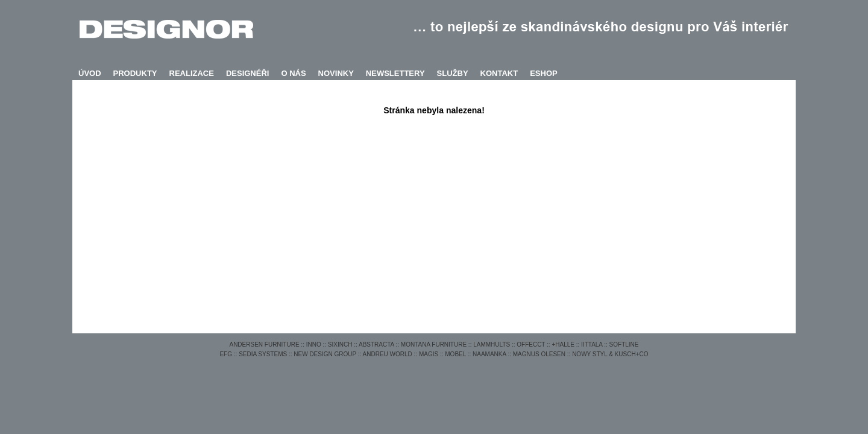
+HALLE (563, 344)
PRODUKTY (135, 73)
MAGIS (429, 354)
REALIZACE (192, 73)
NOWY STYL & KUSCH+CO (610, 354)
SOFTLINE (624, 344)
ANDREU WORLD (388, 354)
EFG (226, 354)
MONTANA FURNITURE (434, 344)
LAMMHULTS (492, 344)
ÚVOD (90, 73)
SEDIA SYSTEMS (263, 354)
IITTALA (592, 344)
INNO (314, 344)
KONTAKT (499, 73)
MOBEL (455, 354)
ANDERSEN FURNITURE (264, 344)
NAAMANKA (489, 354)
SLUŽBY (453, 73)
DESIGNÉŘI (248, 73)
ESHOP (544, 73)
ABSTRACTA (376, 344)
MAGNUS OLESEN (539, 354)
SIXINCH (340, 344)
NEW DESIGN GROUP (325, 354)
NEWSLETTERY (395, 73)
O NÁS (293, 73)
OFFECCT (531, 344)
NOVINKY (336, 73)
